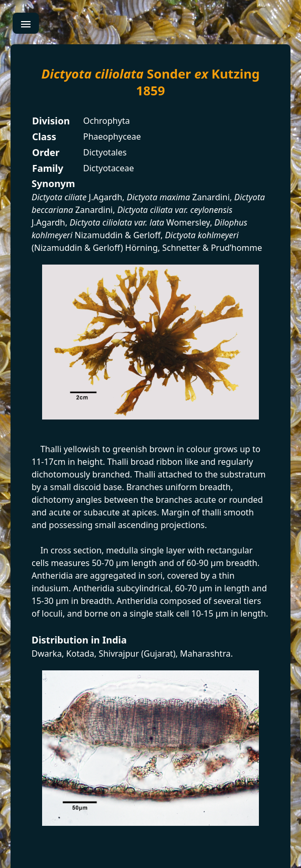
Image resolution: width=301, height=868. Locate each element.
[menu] (26, 23)
